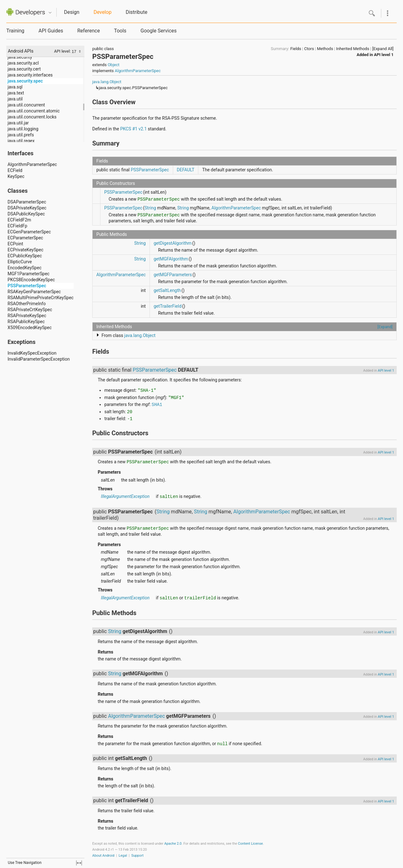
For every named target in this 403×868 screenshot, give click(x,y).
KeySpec (16, 176)
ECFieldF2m (19, 220)
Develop (102, 12)
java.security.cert (24, 69)
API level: (63, 51)
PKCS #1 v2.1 (133, 129)
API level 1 (384, 55)
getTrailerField (168, 306)
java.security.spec (25, 81)
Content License (250, 844)
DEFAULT (186, 170)
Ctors (309, 49)
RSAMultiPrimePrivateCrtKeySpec (41, 298)
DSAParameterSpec (27, 202)
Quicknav (50, 13)
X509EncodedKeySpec (30, 328)
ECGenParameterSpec (29, 232)
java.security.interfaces (30, 75)
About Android (103, 856)
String (150, 208)
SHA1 (157, 405)
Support (137, 856)
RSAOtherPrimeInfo (27, 304)
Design (72, 12)
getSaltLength (167, 290)
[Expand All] (383, 49)
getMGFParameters (173, 275)
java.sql (15, 87)
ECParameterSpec (25, 238)
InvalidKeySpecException (32, 353)
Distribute (136, 12)
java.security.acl (23, 63)
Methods (325, 49)
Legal (123, 856)
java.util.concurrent (26, 105)
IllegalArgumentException (125, 496)
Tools (120, 31)
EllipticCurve (20, 262)
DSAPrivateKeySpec (27, 208)
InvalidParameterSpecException (39, 359)
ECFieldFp (17, 226)
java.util (15, 99)
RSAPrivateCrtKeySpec (30, 310)
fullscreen (79, 863)
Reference (88, 31)
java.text (16, 93)
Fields (296, 49)
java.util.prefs (21, 135)
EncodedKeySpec (25, 268)
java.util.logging (23, 129)
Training (15, 31)
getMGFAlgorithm (171, 259)
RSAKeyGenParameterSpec (34, 292)
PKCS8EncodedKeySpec (31, 280)
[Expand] (385, 327)
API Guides (51, 31)
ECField (15, 170)
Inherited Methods (352, 49)
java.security (20, 57)
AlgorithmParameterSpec (32, 164)
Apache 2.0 (173, 844)
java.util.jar (18, 123)
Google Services (159, 31)
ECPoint (15, 244)
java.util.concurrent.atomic (34, 111)
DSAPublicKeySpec (26, 214)
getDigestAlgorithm (173, 243)
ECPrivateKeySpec (26, 250)
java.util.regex (21, 141)
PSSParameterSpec (27, 286)
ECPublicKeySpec (25, 256)
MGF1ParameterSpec (28, 274)
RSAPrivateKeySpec (27, 316)
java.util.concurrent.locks (32, 117)
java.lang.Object (107, 82)
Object (114, 65)
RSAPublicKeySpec (26, 322)
